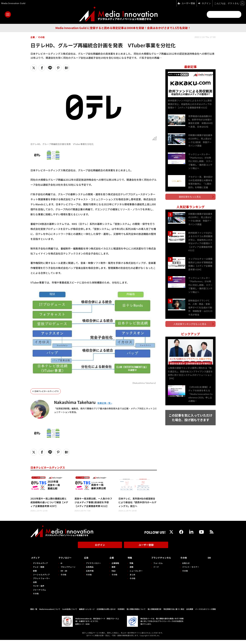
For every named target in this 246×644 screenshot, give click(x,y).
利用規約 (121, 613)
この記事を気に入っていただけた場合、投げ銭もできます (191, 413)
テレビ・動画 (39, 571)
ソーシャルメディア (41, 578)
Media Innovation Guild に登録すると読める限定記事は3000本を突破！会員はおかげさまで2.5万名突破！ (123, 28)
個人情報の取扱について (136, 613)
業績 (112, 571)
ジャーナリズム (39, 594)
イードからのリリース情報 (205, 613)
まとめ (130, 578)
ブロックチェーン (67, 571)
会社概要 (190, 613)
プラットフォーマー (41, 582)
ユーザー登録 (146, 550)
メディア (36, 562)
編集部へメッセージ (87, 613)
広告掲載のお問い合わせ (106, 613)
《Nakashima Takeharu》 (143, 383)
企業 (110, 562)
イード (153, 571)
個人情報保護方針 (155, 613)
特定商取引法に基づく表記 (174, 613)
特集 (128, 562)
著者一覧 (34, 613)
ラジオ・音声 (39, 590)
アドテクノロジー (92, 567)
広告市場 (89, 575)
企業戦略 (114, 567)
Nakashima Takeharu (78, 402)
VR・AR (63, 575)
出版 (35, 586)
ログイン (100, 550)
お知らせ (187, 567)
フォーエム (155, 567)
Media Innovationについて (50, 613)
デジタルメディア (40, 567)
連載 (129, 571)
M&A (112, 575)
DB (210, 562)
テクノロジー (66, 562)
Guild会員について (70, 613)
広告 (85, 562)
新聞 (35, 575)
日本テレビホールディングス (48, 391)
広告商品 (89, 571)
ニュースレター (134, 575)
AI (61, 567)
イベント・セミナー (192, 571)
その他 (36, 597)
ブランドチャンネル (161, 562)
